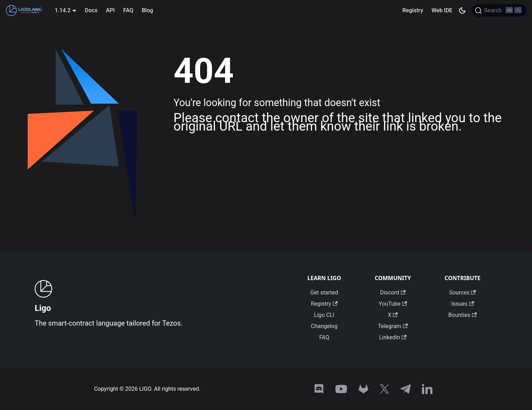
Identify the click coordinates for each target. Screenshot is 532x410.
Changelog (324, 326)
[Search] (499, 11)
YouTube (393, 304)
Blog (147, 10)
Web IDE (442, 10)
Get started (324, 293)
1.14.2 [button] (63, 10)
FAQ (128, 10)
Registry (413, 10)
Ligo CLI (324, 315)
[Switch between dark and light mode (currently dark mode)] (462, 11)
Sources (463, 293)
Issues (462, 304)
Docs (91, 10)
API (110, 10)
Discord (393, 293)
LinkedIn (393, 337)
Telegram (393, 326)
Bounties (462, 315)
